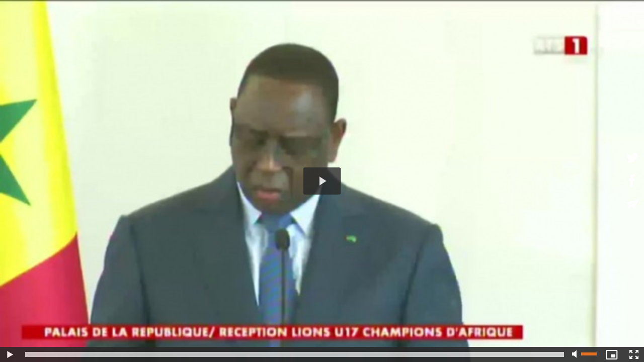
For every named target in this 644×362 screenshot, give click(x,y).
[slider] (295, 354)
